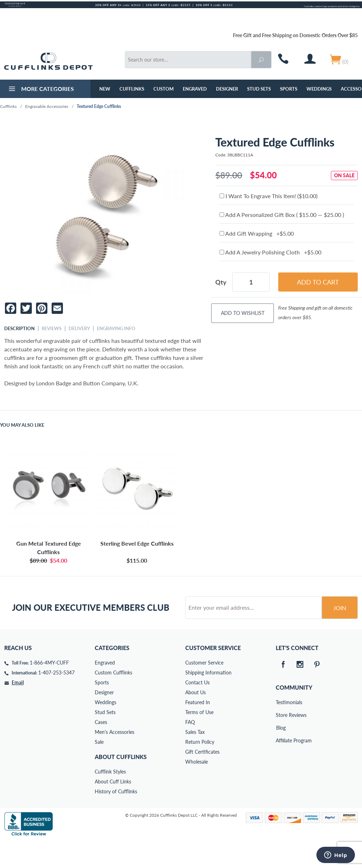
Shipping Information (208, 699)
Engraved (195, 89)
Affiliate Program (281, 767)
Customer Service (204, 689)
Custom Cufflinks (113, 699)
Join (340, 635)
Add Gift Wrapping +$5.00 (257, 233)
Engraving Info (116, 328)
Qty (221, 282)
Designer (227, 89)
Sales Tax (195, 759)
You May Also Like (22, 425)
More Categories (40, 90)
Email (18, 709)
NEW (105, 89)
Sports (289, 89)
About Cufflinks (121, 784)
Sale (99, 769)
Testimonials (281, 729)
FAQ (190, 749)
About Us (195, 719)
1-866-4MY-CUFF (49, 689)
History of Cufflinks (116, 818)
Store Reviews (281, 742)
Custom (164, 89)
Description (19, 328)
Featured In (198, 729)
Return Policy (200, 769)
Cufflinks (132, 89)
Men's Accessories (115, 759)
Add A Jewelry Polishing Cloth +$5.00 (270, 252)
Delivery (79, 328)
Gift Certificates (202, 779)
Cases (101, 749)
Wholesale (197, 789)
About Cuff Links (113, 808)
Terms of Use (199, 739)
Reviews (52, 328)
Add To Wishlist (243, 313)
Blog (281, 755)
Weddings (319, 89)
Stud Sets (259, 89)
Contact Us (197, 709)
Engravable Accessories (47, 106)
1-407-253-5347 (56, 699)
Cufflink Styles (110, 798)
